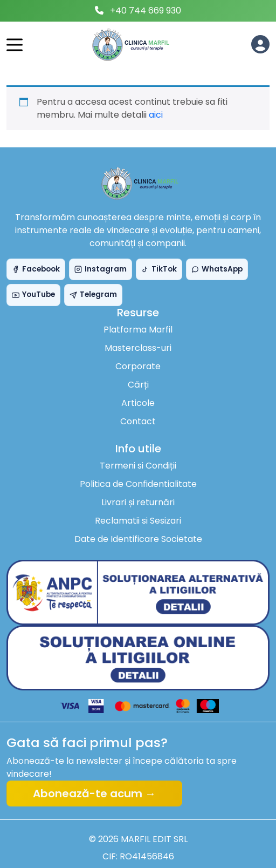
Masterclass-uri (138, 348)
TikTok (159, 269)
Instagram (101, 269)
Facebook (36, 269)
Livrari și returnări (138, 502)
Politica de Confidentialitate (138, 484)
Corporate (138, 366)
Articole (138, 403)
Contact (138, 421)
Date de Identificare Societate (138, 539)
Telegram (93, 294)
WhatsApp (217, 269)
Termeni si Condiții (138, 466)
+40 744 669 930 (146, 11)
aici (156, 115)
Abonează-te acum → (94, 794)
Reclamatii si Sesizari (138, 521)
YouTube (33, 294)
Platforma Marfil (138, 330)
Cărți (138, 385)
